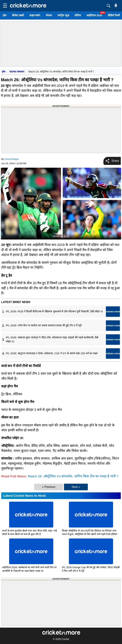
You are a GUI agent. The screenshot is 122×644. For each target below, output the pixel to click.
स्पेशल (49, 15)
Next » (76, 487)
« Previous (49, 487)
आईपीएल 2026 (94, 15)
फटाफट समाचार (17, 72)
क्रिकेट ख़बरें (18, 15)
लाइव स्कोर (35, 15)
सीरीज (78, 15)
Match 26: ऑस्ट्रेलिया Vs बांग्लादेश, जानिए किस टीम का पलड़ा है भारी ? (73, 476)
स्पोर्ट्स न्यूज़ (63, 15)
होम (5, 15)
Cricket (65, 639)
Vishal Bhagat (12, 159)
